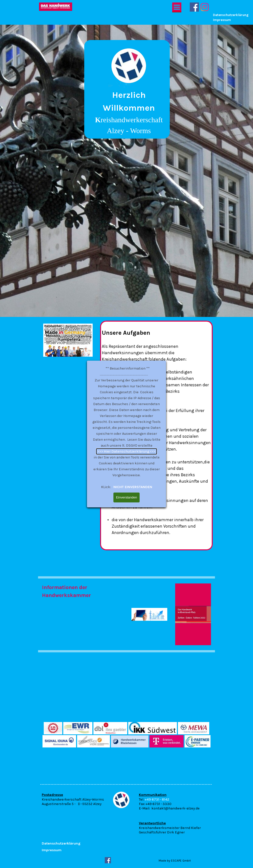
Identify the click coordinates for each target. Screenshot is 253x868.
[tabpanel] (127, 89)
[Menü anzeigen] (177, 7)
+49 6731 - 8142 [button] (157, 799)
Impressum (222, 20)
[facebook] (194, 7)
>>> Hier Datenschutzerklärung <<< (126, 291)
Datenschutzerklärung (231, 15)
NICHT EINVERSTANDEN (132, 326)
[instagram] (205, 7)
